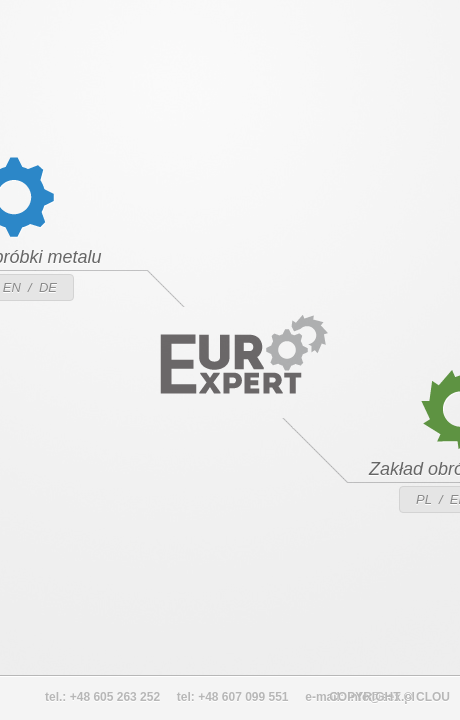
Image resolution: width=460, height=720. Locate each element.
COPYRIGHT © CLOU (389, 697)
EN (12, 287)
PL (424, 499)
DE (48, 287)
